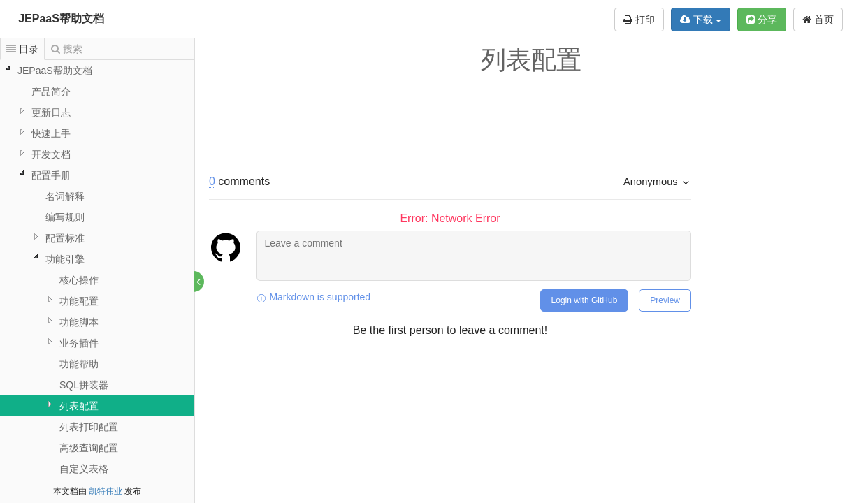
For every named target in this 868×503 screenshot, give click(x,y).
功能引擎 (65, 259)
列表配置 (79, 406)
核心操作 (79, 280)
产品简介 (51, 92)
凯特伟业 (106, 491)
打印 (639, 20)
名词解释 (65, 196)
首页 (818, 20)
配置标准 (65, 238)
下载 (701, 20)
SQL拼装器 (84, 385)
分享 (762, 20)
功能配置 (79, 301)
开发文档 (51, 154)
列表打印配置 (89, 427)
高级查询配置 (89, 448)
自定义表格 (84, 469)
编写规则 (65, 217)
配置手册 (51, 175)
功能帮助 (79, 364)
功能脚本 (79, 322)
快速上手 (51, 133)
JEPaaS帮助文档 (61, 19)
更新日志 (51, 112)
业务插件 (79, 343)
